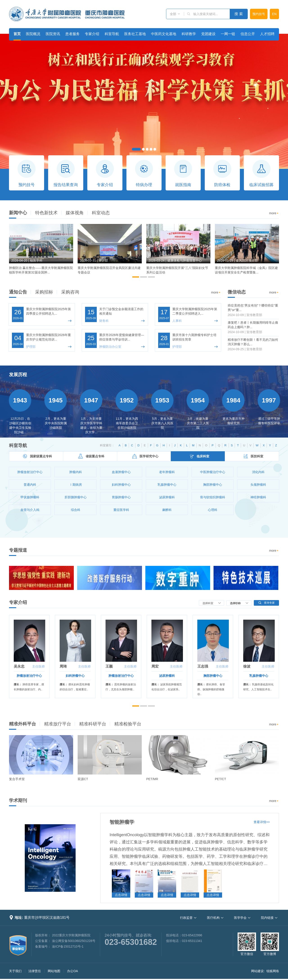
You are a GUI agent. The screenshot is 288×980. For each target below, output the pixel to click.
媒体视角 (75, 213)
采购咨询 (70, 292)
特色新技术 (46, 213)
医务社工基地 (135, 34)
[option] (41, 251)
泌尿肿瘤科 (167, 676)
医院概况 (33, 34)
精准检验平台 (128, 724)
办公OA (72, 971)
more (274, 213)
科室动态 (101, 213)
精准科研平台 (93, 724)
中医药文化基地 (164, 34)
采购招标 (44, 292)
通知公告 (18, 292)
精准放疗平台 (58, 724)
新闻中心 (18, 213)
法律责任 (35, 971)
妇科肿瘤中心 (75, 676)
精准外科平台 (22, 724)
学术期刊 (18, 800)
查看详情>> (262, 822)
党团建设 (208, 34)
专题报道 (18, 550)
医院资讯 (53, 34)
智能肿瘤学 (122, 822)
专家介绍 (92, 34)
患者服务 (72, 34)
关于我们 (15, 971)
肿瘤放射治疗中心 (29, 676)
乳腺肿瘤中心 (259, 676)
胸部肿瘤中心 (213, 676)
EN (274, 14)
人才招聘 (267, 34)
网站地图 (54, 971)
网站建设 (257, 971)
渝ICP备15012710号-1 (68, 946)
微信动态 (237, 292)
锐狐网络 (273, 971)
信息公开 (248, 34)
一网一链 (228, 34)
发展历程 (18, 375)
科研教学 (189, 34)
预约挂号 (259, 14)
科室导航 (112, 34)
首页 (17, 34)
